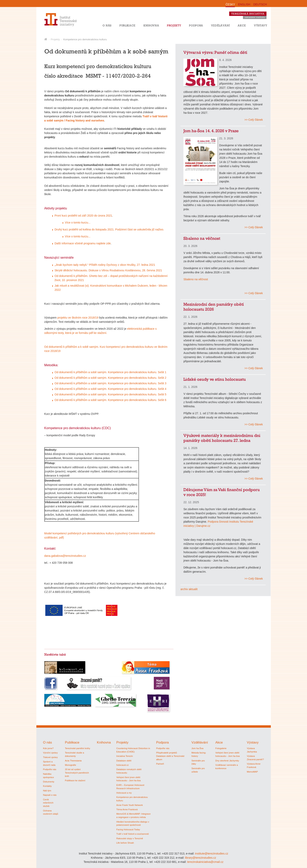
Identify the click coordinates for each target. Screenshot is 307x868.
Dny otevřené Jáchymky (227, 761)
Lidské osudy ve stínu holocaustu (215, 379)
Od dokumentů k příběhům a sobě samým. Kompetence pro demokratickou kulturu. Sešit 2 (111, 378)
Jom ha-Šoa (197, 748)
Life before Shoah (125, 843)
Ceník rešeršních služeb (48, 803)
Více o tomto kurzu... (78, 223)
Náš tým (47, 791)
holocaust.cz (122, 765)
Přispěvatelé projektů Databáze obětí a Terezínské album (170, 756)
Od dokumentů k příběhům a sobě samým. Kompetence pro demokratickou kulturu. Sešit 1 (111, 372)
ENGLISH (244, 4)
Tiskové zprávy (50, 757)
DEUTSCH (260, 4)
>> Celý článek (254, 120)
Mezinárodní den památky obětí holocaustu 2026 (214, 307)
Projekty (174, 25)
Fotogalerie (221, 748)
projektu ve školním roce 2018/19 (77, 318)
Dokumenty (49, 782)
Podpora (196, 25)
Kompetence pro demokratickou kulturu (85, 39)
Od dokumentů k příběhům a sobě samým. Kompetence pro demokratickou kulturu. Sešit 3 (111, 383)
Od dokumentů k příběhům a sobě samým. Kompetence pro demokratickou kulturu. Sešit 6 (111, 400)
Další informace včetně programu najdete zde (83, 243)
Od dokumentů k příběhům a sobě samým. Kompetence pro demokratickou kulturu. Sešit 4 (111, 389)
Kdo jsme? (48, 748)
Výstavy (261, 25)
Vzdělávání (220, 25)
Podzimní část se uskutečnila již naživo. (140, 229)
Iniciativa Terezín (124, 756)
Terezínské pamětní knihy (78, 748)
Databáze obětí (124, 761)
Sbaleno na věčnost (202, 238)
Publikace (127, 25)
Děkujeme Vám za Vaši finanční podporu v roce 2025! (222, 492)
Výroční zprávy (50, 753)
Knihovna (151, 25)
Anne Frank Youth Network (129, 805)
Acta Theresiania (73, 761)
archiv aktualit (189, 589)
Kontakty (47, 786)
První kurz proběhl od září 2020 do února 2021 (83, 216)
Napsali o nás (50, 795)
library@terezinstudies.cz (201, 858)
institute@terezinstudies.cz (212, 854)
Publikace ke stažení (75, 780)
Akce (242, 25)
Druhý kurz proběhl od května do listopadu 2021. (85, 229)
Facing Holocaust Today (128, 829)
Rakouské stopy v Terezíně (130, 838)
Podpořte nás (50, 769)
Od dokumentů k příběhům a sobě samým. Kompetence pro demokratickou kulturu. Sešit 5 (111, 394)
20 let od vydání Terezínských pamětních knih (77, 773)
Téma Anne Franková (127, 809)
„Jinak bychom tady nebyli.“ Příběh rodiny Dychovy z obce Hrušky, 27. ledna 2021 (105, 265)
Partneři (160, 764)
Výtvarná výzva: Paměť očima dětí (215, 52)
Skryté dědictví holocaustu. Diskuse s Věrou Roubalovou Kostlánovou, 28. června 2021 (108, 270)
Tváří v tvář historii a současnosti (132, 834)
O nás (107, 25)
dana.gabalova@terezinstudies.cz (65, 556)
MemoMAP (252, 772)
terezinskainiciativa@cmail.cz (205, 862)
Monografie (71, 765)
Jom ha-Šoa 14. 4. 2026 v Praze (211, 131)
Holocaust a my (124, 793)
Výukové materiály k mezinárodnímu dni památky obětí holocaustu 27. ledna (222, 438)
